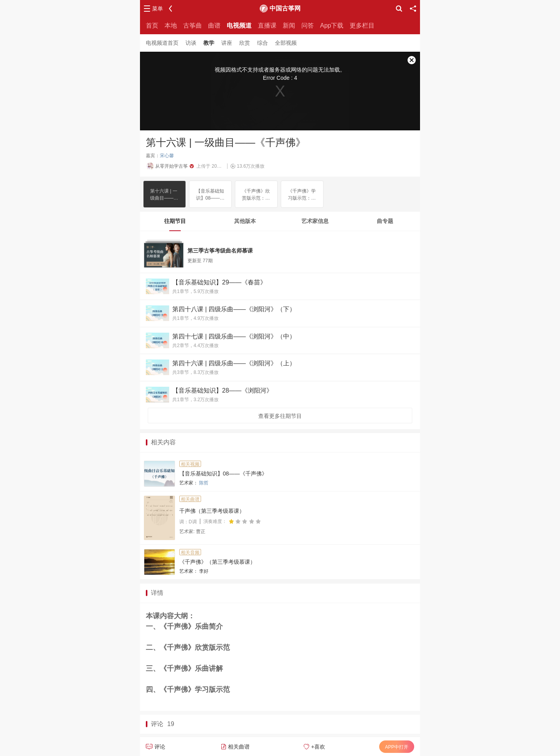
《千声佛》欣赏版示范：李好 (256, 195)
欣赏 (245, 43)
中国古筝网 (285, 8)
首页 (152, 25)
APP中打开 (397, 747)
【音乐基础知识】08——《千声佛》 (210, 195)
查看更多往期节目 (280, 416)
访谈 (191, 43)
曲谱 (214, 25)
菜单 (157, 9)
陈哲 (204, 483)
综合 (262, 43)
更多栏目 (362, 25)
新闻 (289, 25)
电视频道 (239, 25)
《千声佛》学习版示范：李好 (302, 195)
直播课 (267, 25)
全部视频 (286, 43)
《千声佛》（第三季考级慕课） (217, 562)
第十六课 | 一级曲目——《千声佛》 (164, 195)
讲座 (227, 43)
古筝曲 (192, 25)
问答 (308, 25)
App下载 (332, 25)
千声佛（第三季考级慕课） (212, 511)
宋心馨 (167, 156)
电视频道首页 (162, 43)
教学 (209, 43)
